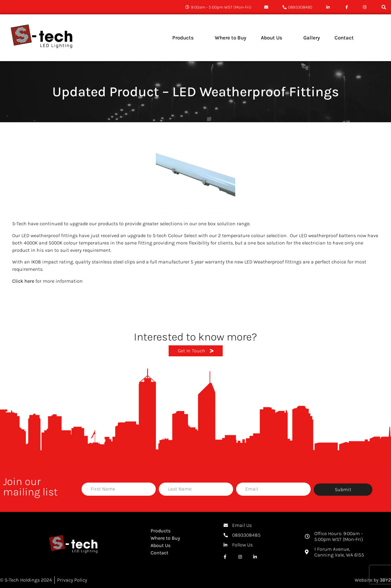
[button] (384, 7)
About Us (161, 545)
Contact (159, 553)
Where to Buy (165, 538)
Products (161, 531)
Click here (23, 281)
